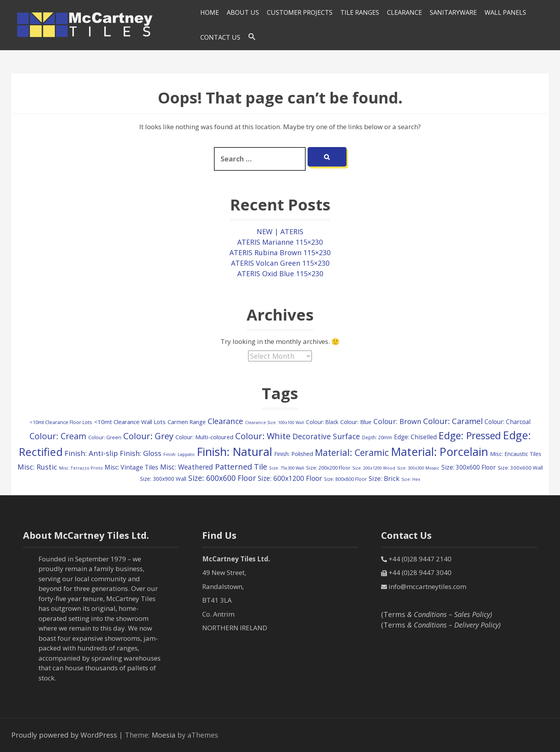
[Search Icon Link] (252, 37)
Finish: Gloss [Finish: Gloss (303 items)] (141, 453)
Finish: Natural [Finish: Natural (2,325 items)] (234, 452)
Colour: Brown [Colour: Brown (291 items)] (397, 421)
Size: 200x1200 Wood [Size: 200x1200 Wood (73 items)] (374, 468)
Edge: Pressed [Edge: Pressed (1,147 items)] (470, 435)
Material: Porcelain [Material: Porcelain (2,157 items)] (439, 451)
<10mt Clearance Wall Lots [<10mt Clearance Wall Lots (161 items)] (130, 422)
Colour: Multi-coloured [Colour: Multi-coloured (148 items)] (204, 437)
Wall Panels (505, 12)
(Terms (437, 614)
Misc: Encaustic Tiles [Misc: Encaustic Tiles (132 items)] (516, 454)
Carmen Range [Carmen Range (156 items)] (187, 422)
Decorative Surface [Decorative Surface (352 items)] (326, 436)
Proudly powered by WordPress (64, 735)
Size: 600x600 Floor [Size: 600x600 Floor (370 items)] (222, 478)
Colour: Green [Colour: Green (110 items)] (105, 437)
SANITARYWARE (453, 12)
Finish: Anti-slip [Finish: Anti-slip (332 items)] (91, 453)
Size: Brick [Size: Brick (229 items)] (384, 478)
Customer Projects (300, 12)
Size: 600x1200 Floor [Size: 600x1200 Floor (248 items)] (290, 478)
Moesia (164, 735)
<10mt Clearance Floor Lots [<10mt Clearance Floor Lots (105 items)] (61, 422)
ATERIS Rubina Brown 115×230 (280, 252)
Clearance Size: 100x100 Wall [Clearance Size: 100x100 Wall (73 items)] (275, 422)
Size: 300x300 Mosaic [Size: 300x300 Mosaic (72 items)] (418, 468)
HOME (210, 12)
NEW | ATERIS (280, 231)
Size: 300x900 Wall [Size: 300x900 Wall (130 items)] (163, 479)
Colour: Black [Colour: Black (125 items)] (322, 422)
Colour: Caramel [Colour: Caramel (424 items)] (453, 421)
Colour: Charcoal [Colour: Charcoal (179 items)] (507, 422)
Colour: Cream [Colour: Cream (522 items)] (58, 436)
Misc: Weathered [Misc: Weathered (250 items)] (187, 467)
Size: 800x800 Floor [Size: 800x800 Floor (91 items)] (345, 479)
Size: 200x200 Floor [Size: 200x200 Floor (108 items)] (328, 468)
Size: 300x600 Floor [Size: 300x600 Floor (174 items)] (469, 467)
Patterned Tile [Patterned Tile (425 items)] (241, 466)
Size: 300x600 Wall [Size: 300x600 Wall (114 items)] (520, 468)
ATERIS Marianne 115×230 (280, 242)
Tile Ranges (360, 12)
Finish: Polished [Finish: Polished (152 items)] (294, 454)
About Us (243, 12)
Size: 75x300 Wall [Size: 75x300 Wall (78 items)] (287, 468)
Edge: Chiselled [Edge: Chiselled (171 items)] (415, 437)
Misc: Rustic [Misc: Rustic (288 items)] (37, 467)
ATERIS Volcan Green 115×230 (280, 263)
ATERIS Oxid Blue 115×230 (280, 273)
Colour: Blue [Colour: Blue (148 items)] (356, 422)
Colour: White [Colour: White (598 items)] (263, 436)
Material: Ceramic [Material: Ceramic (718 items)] (352, 452)
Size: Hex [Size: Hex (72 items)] (411, 479)
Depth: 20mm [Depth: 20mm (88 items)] (377, 437)
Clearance (404, 12)
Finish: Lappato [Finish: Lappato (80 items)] (179, 454)
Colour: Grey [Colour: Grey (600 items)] (148, 436)
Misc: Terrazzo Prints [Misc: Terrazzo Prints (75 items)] (81, 468)
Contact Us (220, 37)
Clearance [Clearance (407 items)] (225, 421)
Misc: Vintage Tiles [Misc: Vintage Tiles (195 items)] (131, 467)
